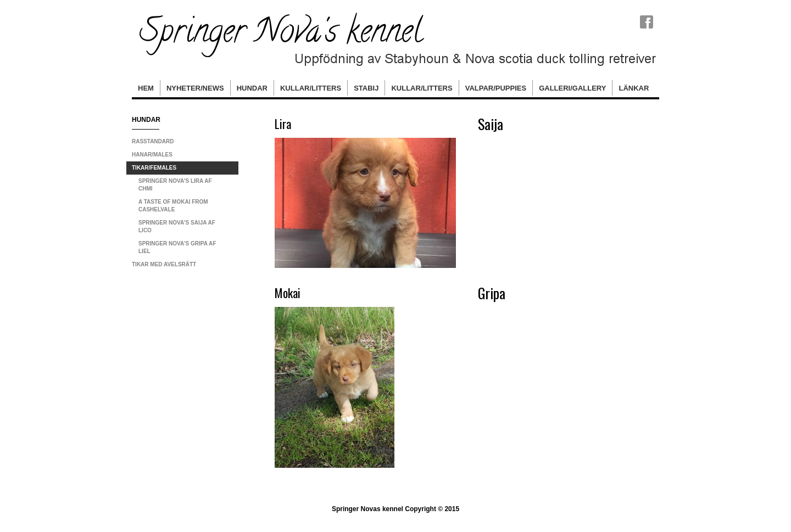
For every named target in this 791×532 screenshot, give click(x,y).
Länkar (634, 88)
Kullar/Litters (311, 88)
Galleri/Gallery (572, 88)
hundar (252, 88)
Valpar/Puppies (496, 88)
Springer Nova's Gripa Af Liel (177, 247)
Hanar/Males (152, 155)
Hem (146, 88)
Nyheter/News (195, 88)
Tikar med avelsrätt (164, 264)
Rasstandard (153, 141)
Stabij (366, 88)
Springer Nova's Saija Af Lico (177, 226)
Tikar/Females (154, 168)
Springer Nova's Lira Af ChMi (175, 185)
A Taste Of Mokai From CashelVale (173, 206)
